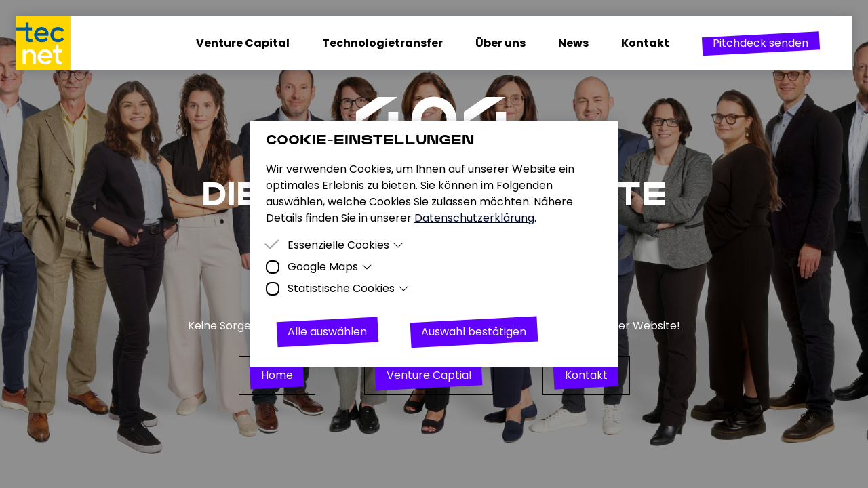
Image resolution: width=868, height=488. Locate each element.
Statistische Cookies (348, 288)
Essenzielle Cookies (346, 245)
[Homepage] (52, 43)
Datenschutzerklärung (474, 218)
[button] (761, 43)
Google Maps (330, 267)
